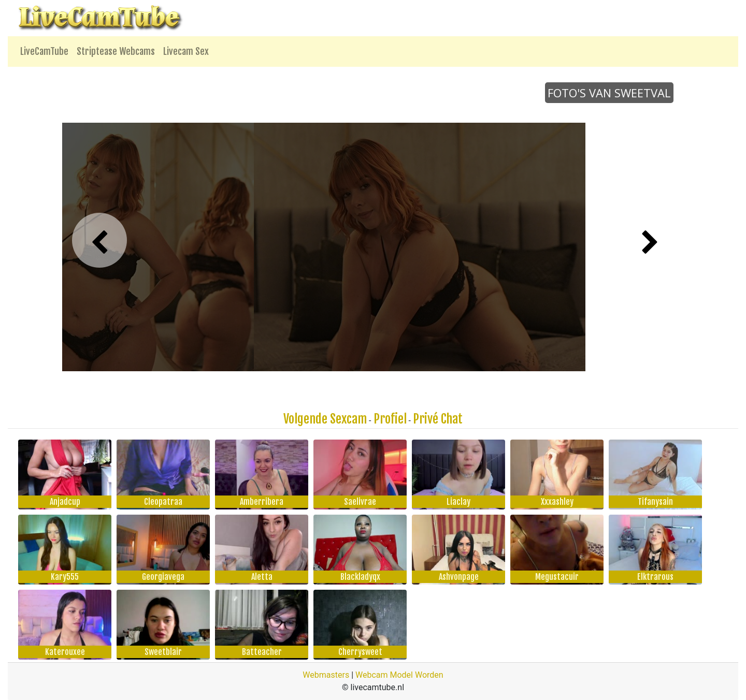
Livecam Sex (186, 51)
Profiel (390, 419)
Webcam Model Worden (399, 675)
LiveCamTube (44, 51)
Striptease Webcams (116, 51)
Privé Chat (438, 419)
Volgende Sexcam (325, 419)
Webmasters (326, 675)
